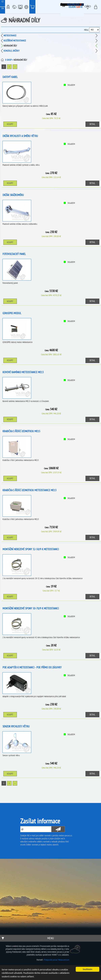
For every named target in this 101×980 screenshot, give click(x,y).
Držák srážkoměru (13, 195)
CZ (3, 1)
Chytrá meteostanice (20, 7)
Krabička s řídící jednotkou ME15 (21, 431)
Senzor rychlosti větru (16, 726)
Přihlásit (97, 7)
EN (3, 8)
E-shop (32, 7)
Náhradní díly (10, 46)
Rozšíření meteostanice (15, 41)
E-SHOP (8, 60)
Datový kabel (10, 77)
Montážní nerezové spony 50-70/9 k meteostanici (31, 608)
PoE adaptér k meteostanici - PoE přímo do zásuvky (32, 667)
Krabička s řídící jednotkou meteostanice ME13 (30, 490)
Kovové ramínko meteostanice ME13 (23, 372)
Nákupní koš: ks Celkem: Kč (76, 6)
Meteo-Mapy (8, 7)
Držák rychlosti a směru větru (20, 136)
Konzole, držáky (11, 51)
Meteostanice (14, 7)
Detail (92, 124)
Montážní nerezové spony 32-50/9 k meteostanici (31, 549)
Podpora (26, 7)
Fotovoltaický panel (14, 254)
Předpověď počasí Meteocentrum (56, 960)
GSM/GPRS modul (12, 313)
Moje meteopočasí (89, 7)
